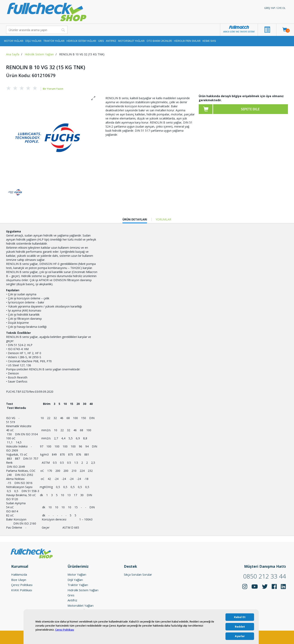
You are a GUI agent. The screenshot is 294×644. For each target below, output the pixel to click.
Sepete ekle (250, 109)
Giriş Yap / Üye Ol (275, 8)
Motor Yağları (14, 41)
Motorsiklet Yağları (131, 41)
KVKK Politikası (22, 589)
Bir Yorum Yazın (53, 89)
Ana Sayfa (13, 54)
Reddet (240, 627)
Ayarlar (240, 636)
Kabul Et (240, 617)
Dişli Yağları (33, 41)
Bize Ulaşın (19, 579)
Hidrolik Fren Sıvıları (187, 41)
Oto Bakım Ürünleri (159, 41)
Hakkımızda (19, 574)
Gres (101, 41)
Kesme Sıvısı (209, 41)
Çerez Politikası (65, 630)
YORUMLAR (163, 219)
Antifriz (111, 41)
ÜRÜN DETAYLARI (135, 220)
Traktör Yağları (54, 41)
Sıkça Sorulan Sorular (138, 574)
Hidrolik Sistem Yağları (81, 41)
